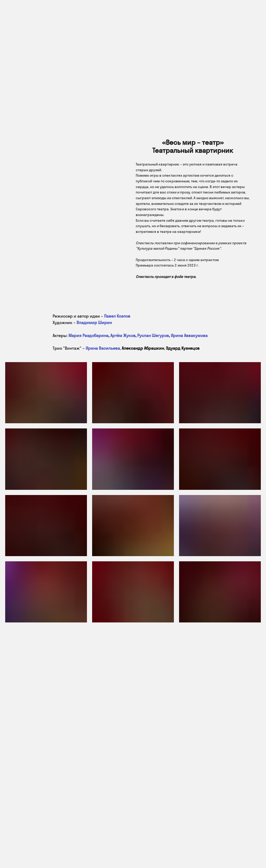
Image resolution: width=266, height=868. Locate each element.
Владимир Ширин (94, 322)
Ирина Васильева (103, 348)
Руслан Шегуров (153, 335)
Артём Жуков (123, 335)
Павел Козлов (117, 316)
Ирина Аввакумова (189, 335)
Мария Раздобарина (88, 335)
